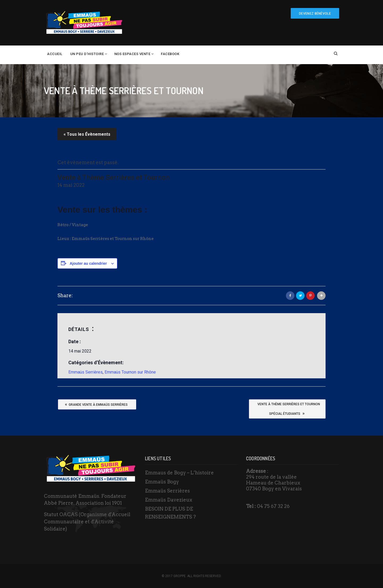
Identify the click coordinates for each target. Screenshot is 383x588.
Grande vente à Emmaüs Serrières (96, 404)
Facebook (170, 54)
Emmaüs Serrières (86, 372)
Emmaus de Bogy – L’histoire (179, 473)
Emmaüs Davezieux (169, 500)
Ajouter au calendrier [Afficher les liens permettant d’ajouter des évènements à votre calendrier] (88, 263)
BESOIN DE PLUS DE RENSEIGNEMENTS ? (170, 513)
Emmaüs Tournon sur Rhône (130, 372)
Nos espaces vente (132, 54)
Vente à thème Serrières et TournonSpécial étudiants (289, 410)
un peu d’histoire (87, 54)
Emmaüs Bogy (162, 482)
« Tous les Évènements (87, 134)
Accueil (55, 54)
